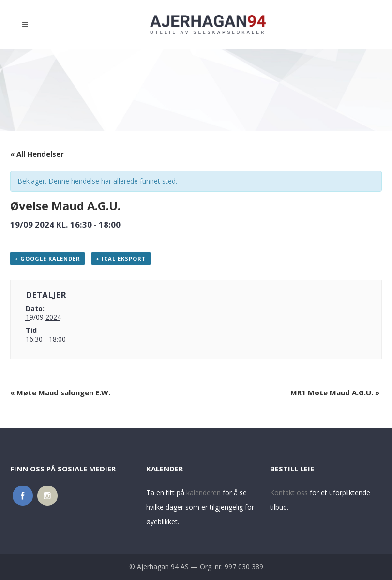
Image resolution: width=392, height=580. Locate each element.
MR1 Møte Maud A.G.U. (335, 392)
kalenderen (204, 493)
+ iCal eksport (121, 259)
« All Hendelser (37, 154)
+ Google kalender (47, 259)
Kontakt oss (289, 493)
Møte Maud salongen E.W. (60, 392)
